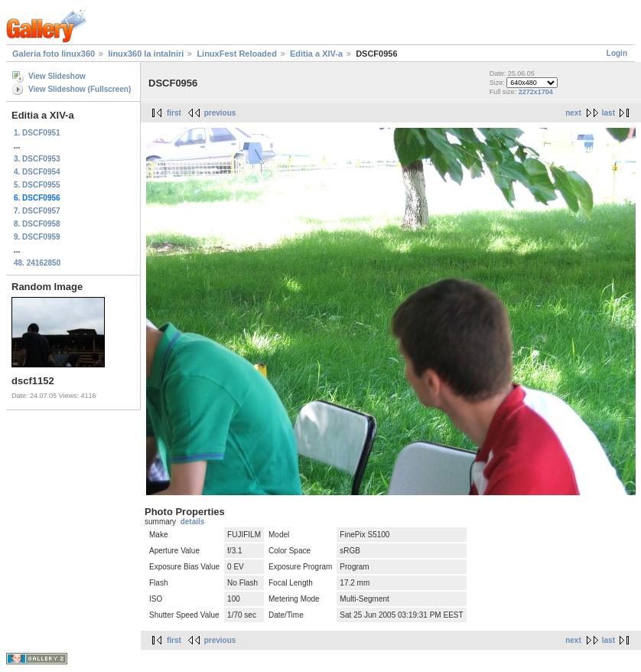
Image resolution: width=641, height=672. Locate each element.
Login (617, 53)
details (193, 522)
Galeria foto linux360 (54, 54)
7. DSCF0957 (37, 211)
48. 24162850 (37, 263)
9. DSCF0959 (37, 237)
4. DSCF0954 (37, 172)
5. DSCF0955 (37, 185)
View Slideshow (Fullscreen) (80, 89)
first (174, 113)
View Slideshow (57, 76)
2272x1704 (536, 92)
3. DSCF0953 (37, 159)
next (573, 113)
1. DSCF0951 (37, 133)
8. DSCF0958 (37, 224)
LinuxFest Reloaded (237, 54)
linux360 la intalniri (146, 54)
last (608, 113)
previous (220, 113)
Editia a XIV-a (316, 54)
